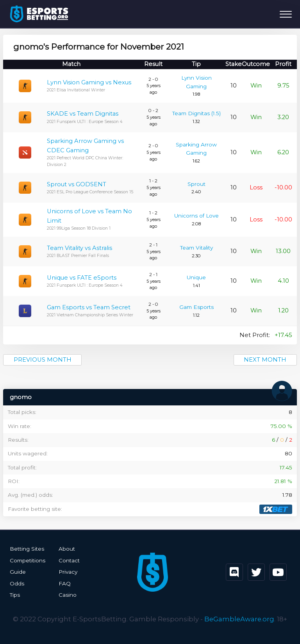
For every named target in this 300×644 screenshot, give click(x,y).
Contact (69, 560)
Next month (265, 360)
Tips (15, 595)
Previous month (43, 360)
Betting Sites (27, 549)
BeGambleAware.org (239, 619)
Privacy (68, 572)
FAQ (65, 583)
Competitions (28, 560)
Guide (18, 572)
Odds (17, 583)
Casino (68, 595)
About (67, 549)
